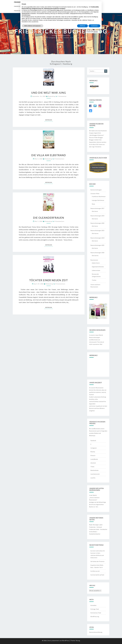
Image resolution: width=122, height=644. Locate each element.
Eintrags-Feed (95, 609)
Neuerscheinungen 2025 (97, 245)
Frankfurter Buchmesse (99, 196)
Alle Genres (95, 233)
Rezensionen (94, 260)
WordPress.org (95, 616)
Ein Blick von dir (95, 571)
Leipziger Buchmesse (98, 200)
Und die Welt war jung (49, 93)
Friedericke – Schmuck (95, 527)
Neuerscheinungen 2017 (97, 208)
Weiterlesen (49, 120)
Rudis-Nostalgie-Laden (96, 525)
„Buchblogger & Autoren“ (97, 135)
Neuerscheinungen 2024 (97, 238)
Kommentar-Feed (96, 613)
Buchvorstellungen (96, 190)
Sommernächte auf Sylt (97, 575)
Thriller (94, 280)
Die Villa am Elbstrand (49, 155)
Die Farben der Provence (97, 561)
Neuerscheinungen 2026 (97, 253)
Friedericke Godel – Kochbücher (98, 529)
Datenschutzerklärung (96, 632)
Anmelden (93, 605)
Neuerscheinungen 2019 (97, 216)
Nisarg (78, 641)
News (93, 204)
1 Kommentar (62, 96)
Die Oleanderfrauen (49, 218)
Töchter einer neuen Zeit (49, 280)
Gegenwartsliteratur (98, 267)
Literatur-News (95, 194)
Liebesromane (96, 270)
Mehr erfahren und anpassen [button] (32, 26)
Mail (101, 344)
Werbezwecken (26, 13)
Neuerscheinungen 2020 (97, 223)
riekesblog (52, 96)
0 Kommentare (59, 159)
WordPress (66, 641)
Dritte (58, 10)
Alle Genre (95, 211)
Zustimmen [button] (94, 26)
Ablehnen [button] (83, 26)
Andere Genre (96, 263)
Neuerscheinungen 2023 (97, 230)
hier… (97, 507)
